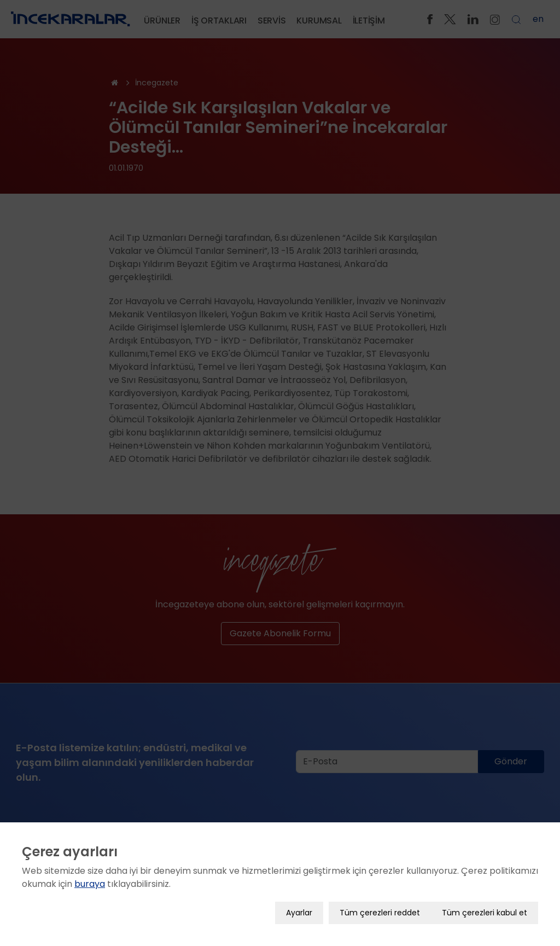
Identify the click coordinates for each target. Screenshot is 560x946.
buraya (90, 875)
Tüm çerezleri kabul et (485, 903)
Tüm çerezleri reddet (380, 903)
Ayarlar (299, 903)
